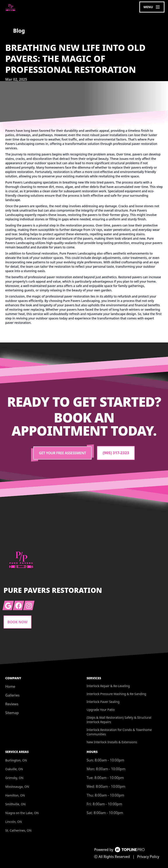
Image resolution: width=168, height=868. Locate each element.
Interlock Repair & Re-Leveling (108, 686)
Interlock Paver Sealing (103, 702)
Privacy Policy (148, 857)
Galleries (12, 695)
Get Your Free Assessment (62, 453)
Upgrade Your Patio (101, 710)
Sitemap (12, 713)
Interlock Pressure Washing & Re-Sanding (116, 694)
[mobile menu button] (152, 7)
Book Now (17, 622)
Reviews (12, 704)
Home (10, 686)
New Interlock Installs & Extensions (112, 742)
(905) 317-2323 (116, 453)
